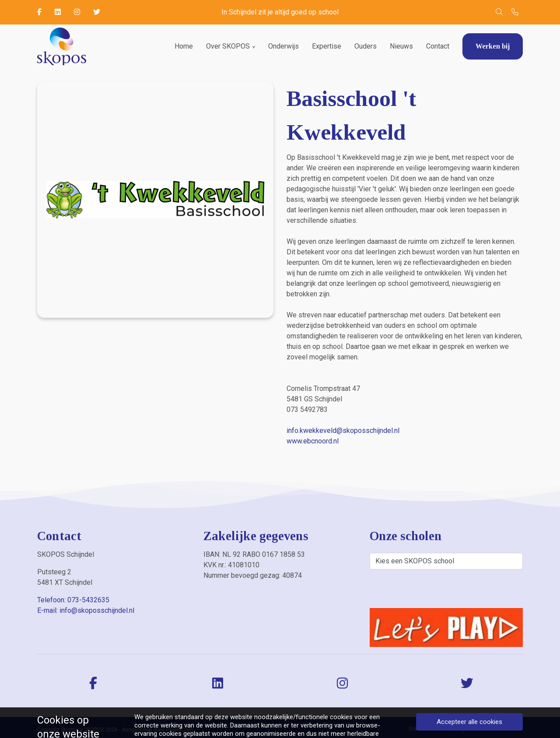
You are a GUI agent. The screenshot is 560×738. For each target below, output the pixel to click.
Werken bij (493, 46)
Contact (438, 46)
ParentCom (179, 730)
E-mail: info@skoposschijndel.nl (86, 610)
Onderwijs (283, 46)
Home (184, 46)
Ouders (366, 46)
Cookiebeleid (507, 729)
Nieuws (401, 46)
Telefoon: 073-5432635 (73, 600)
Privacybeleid (464, 729)
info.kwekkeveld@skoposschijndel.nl (343, 430)
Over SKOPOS (228, 46)
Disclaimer (422, 729)
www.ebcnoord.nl (313, 441)
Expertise (327, 46)
